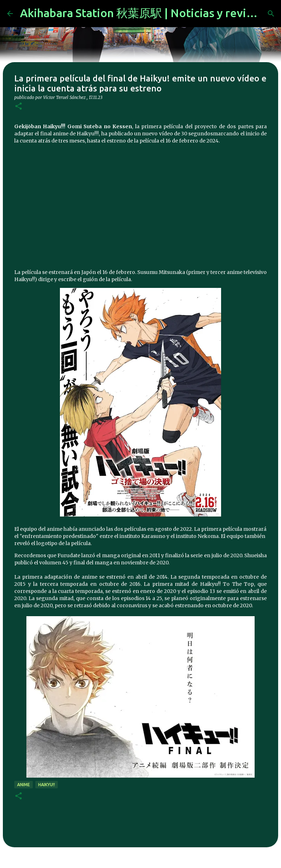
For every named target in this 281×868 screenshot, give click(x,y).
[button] (19, 107)
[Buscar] (271, 14)
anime (24, 785)
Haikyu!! (47, 785)
